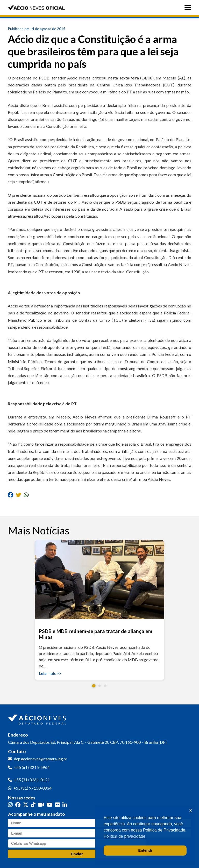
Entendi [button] (145, 850)
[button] (94, 686)
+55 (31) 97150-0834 (33, 788)
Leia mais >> (50, 673)
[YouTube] (50, 805)
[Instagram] (10, 805)
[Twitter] (26, 805)
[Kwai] (41, 805)
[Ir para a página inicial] (38, 718)
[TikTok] (33, 805)
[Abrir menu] (189, 8)
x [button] (191, 810)
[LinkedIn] (65, 805)
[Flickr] (58, 805)
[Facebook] (18, 805)
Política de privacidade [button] (125, 836)
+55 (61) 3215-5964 (32, 767)
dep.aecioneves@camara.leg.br (41, 759)
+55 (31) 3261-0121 (32, 780)
